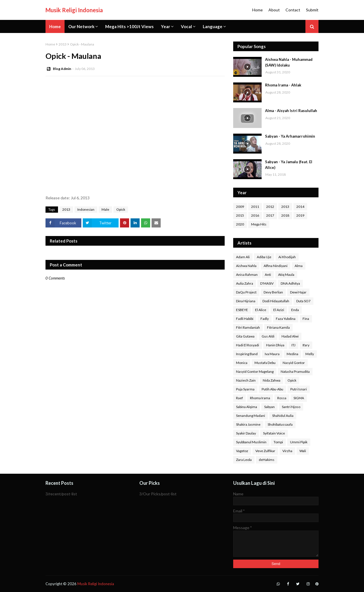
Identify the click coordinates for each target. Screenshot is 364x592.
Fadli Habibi (245, 319)
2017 (270, 215)
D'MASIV (267, 283)
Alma (299, 266)
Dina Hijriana (246, 301)
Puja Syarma (245, 389)
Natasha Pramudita (295, 371)
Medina (292, 354)
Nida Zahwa (272, 380)
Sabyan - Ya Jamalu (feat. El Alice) (289, 165)
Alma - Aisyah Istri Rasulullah (291, 111)
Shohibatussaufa (280, 424)
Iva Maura (272, 354)
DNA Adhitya (290, 283)
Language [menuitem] (213, 26)
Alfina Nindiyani (276, 266)
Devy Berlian (273, 292)
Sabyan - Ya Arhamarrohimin (290, 136)
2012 (270, 207)
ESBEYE (242, 310)
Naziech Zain (246, 380)
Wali (303, 451)
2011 (255, 207)
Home (258, 10)
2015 (240, 215)
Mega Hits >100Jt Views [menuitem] (129, 26)
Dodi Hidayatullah (276, 301)
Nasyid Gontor (294, 363)
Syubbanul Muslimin (251, 442)
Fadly (265, 319)
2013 (63, 44)
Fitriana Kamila (278, 327)
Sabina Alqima (247, 407)
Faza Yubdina (286, 319)
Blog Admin (62, 69)
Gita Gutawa (245, 336)
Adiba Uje (264, 257)
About (274, 10)
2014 (300, 207)
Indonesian (86, 209)
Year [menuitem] (166, 26)
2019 (300, 215)
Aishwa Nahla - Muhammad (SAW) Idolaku (289, 62)
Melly (310, 354)
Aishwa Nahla (246, 266)
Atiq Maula (286, 275)
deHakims (267, 460)
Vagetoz (242, 451)
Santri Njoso (291, 407)
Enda (295, 310)
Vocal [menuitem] (186, 26)
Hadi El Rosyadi (248, 345)
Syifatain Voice (274, 433)
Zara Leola (244, 460)
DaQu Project (246, 292)
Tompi (278, 442)
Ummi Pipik (299, 442)
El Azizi (279, 310)
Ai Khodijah (287, 257)
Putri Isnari (299, 389)
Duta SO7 (303, 301)
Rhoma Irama (260, 398)
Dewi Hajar (298, 292)
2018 (285, 215)
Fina (306, 319)
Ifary (306, 345)
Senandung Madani (251, 416)
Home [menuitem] (55, 26)
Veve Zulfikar (265, 451)
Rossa (282, 398)
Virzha (287, 451)
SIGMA (299, 398)
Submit (312, 10)
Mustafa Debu (265, 363)
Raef (239, 398)
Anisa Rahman (247, 275)
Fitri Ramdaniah (248, 327)
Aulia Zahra (245, 283)
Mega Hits (259, 224)
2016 (255, 215)
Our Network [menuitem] (81, 26)
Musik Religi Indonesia (74, 10)
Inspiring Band (247, 354)
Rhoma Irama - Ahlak (283, 85)
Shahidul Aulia (283, 416)
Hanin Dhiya (275, 345)
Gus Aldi (268, 336)
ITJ (293, 345)
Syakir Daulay (246, 433)
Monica (242, 363)
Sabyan (269, 407)
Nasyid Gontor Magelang (255, 371)
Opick (121, 209)
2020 (240, 224)
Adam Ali (243, 257)
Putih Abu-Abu (272, 389)
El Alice (261, 310)
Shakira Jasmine (248, 424)
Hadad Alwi (290, 336)
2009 (240, 207)
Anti (268, 275)
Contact (293, 10)
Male (105, 209)
